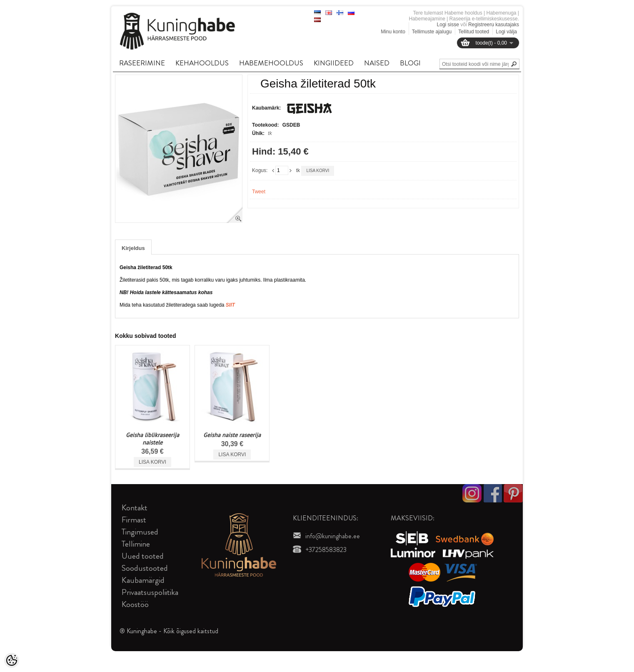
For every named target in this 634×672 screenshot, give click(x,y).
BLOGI (410, 63)
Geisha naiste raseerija (232, 435)
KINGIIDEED (334, 63)
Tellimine (136, 544)
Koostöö (135, 604)
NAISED (377, 63)
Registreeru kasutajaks (494, 25)
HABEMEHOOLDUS (271, 63)
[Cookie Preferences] (12, 660)
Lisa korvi (318, 171)
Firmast (134, 520)
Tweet (259, 192)
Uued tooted (143, 556)
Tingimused (140, 532)
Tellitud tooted (474, 32)
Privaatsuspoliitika (150, 592)
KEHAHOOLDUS (202, 63)
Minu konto (393, 32)
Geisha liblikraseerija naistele (152, 439)
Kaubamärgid (143, 580)
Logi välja (506, 32)
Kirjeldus (133, 248)
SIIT (230, 305)
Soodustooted (145, 568)
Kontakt (135, 508)
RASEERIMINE (142, 63)
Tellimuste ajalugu (432, 32)
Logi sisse (448, 25)
